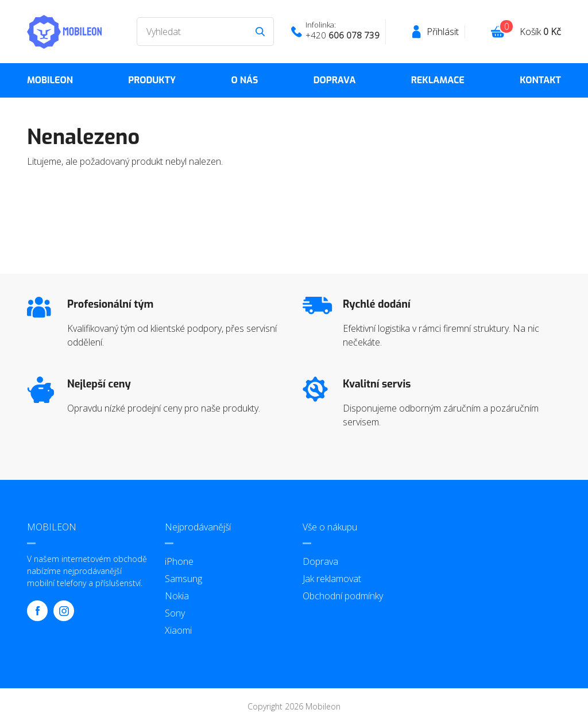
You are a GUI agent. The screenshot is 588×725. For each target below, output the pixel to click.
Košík (540, 32)
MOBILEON (50, 80)
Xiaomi (178, 630)
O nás (244, 80)
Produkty (152, 80)
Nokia (177, 596)
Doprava (335, 80)
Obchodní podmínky (343, 596)
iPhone (179, 561)
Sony (175, 613)
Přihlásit (443, 32)
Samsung (183, 579)
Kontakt (540, 80)
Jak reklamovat (332, 579)
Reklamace (438, 80)
